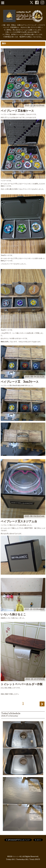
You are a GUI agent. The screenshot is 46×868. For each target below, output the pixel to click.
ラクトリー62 (17, 857)
